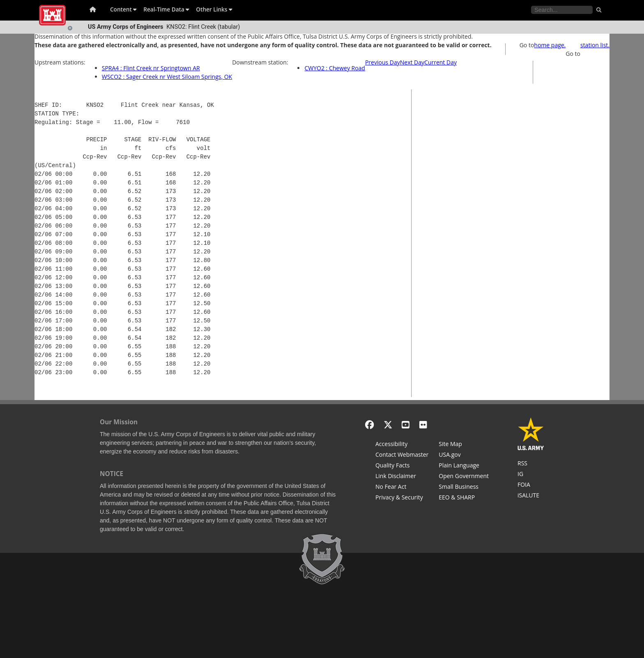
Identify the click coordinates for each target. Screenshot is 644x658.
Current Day (440, 62)
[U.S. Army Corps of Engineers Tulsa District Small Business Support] (464, 488)
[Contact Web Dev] (402, 456)
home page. (550, 45)
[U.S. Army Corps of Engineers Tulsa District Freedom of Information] (531, 485)
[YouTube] (406, 424)
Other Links (214, 9)
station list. (595, 45)
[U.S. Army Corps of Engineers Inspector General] (531, 475)
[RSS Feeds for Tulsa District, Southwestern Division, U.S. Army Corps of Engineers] (531, 464)
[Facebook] (369, 424)
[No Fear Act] (402, 488)
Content (123, 9)
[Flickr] (423, 424)
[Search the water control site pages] (562, 10)
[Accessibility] (402, 445)
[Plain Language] (464, 466)
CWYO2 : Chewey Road (335, 68)
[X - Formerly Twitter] (388, 424)
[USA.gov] (464, 456)
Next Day (412, 62)
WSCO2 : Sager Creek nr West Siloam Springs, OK (167, 77)
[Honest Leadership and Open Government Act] (464, 477)
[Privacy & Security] (402, 498)
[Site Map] (464, 445)
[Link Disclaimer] (402, 477)
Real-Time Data (166, 9)
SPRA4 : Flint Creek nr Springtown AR (151, 68)
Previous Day (383, 62)
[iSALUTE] (531, 496)
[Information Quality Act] (402, 466)
